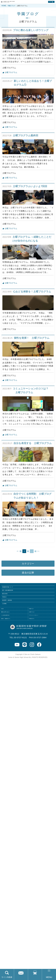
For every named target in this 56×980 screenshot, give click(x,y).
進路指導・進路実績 (14, 885)
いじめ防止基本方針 (11, 917)
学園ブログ (35, 902)
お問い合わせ (21, 977)
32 (38, 817)
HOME (5, 902)
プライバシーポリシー (40, 917)
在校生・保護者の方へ (12, 925)
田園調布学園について (15, 854)
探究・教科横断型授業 (15, 862)
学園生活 (8, 877)
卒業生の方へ (36, 925)
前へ (12, 816)
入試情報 (8, 892)
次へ (44, 816)
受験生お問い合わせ (11, 909)
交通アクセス (35, 977)
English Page (46, 4)
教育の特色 (9, 870)
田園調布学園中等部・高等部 (14, 4)
